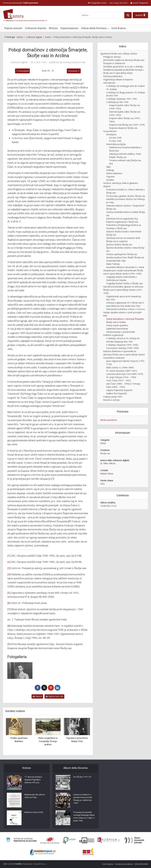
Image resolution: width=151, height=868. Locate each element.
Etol (111, 164)
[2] (75, 87)
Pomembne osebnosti (114, 358)
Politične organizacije (113, 335)
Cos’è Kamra (118, 28)
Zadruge (110, 170)
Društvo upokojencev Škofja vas (122, 254)
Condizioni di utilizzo (124, 864)
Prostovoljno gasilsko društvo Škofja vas (126, 196)
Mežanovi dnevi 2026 (34, 813)
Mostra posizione (109, 420)
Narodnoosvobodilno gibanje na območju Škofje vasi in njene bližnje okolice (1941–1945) (123, 290)
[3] (31, 92)
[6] (20, 416)
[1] (41, 87)
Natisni (37, 696)
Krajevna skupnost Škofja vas (123, 128)
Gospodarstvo (110, 131)
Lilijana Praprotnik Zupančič (119, 390)
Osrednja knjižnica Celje (74, 62)
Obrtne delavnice (114, 173)
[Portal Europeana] (69, 840)
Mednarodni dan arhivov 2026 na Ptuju (35, 796)
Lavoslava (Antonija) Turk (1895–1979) (125, 374)
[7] (53, 479)
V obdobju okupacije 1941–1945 (122, 99)
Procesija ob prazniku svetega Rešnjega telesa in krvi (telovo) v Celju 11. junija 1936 (84, 817)
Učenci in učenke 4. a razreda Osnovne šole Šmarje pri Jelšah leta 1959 (83, 799)
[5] (22, 394)
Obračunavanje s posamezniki (120, 332)
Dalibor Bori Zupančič (116, 393)
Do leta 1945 (115, 138)
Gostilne (110, 180)
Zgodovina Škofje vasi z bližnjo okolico (119, 54)
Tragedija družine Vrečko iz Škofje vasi (124, 283)
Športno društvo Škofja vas (119, 244)
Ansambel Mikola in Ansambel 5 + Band (125, 267)
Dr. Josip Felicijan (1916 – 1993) (121, 377)
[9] (69, 521)
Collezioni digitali (36, 28)
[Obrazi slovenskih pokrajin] (134, 840)
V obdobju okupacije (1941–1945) (122, 345)
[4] (18, 108)
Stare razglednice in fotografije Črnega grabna (48, 741)
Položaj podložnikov (113, 76)
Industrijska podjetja (116, 144)
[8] (60, 497)
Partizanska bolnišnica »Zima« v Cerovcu (125, 309)
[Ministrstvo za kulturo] (21, 840)
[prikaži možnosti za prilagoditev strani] (97, 3)
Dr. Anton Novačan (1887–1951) (122, 371)
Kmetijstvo (111, 134)
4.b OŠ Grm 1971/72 (83, 777)
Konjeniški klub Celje (116, 261)
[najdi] (127, 15)
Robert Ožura (107, 474)
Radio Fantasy (113, 264)
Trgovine (110, 177)
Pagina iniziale (13, 28)
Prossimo (75, 71)
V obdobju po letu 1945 (117, 102)
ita (121, 3)
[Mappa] (140, 15)
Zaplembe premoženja (117, 329)
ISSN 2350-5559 (141, 864)
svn (111, 3)
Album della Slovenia (94, 28)
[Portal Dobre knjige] (43, 852)
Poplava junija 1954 (113, 397)
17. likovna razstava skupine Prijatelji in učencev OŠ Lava (34, 780)
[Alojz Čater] (20, 671)
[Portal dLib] (87, 840)
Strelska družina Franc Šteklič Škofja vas (125, 257)
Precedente (21, 71)
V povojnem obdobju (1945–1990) (122, 348)
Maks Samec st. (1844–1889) (120, 367)
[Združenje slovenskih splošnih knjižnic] (109, 840)
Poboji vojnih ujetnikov (117, 325)
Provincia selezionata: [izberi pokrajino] (20, 3)
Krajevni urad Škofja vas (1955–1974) (127, 125)
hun (126, 3)
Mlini (108, 167)
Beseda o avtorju (111, 400)
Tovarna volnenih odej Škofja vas (125, 160)
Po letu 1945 (115, 141)
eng (116, 3)
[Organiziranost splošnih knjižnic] (50, 840)
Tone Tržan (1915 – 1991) (119, 380)
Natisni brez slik (54, 696)
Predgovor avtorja (112, 57)
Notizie (53, 28)
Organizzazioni (69, 28)
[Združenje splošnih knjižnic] (88, 852)
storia (103, 443)
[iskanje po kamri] (102, 15)
